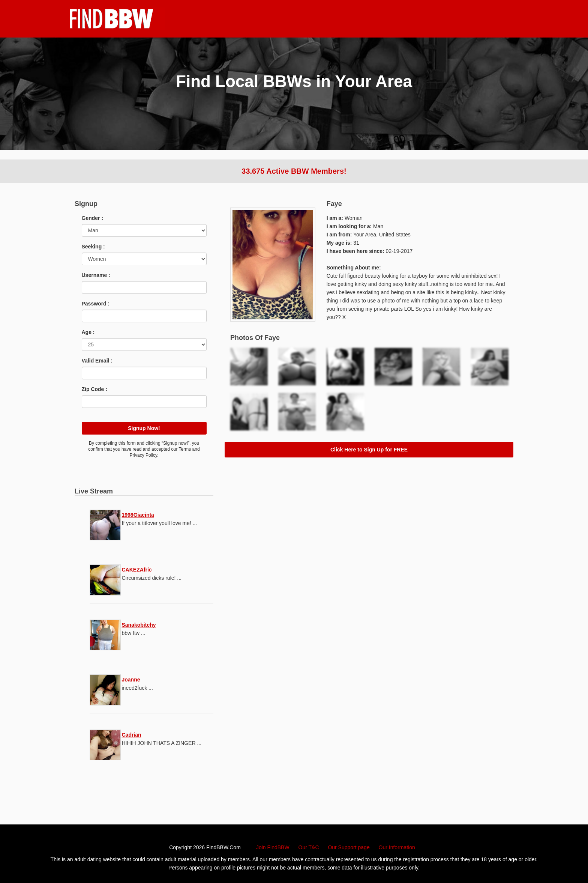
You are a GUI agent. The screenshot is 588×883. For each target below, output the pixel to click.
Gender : (93, 218)
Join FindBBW (273, 847)
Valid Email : (97, 361)
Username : (96, 275)
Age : (88, 332)
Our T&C (309, 847)
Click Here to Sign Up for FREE (369, 450)
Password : (96, 304)
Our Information (397, 847)
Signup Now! (144, 428)
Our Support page (349, 847)
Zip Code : (94, 389)
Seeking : (93, 247)
